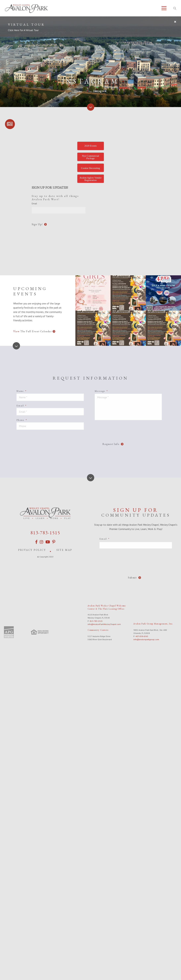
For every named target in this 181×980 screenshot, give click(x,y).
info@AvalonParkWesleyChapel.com (104, 624)
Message (101, 391)
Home (78, 91)
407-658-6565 (142, 636)
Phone (22, 420)
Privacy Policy (32, 550)
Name (22, 391)
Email (22, 406)
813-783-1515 (45, 533)
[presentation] (113, 205)
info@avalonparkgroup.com (146, 639)
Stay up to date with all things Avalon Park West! (55, 198)
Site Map (64, 550)
